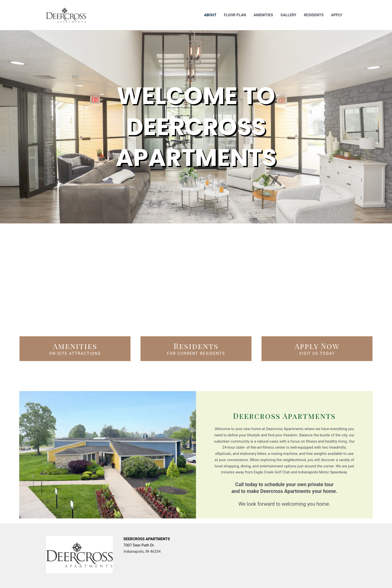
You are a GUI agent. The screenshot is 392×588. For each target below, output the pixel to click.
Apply (337, 15)
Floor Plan (235, 15)
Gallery (288, 15)
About (210, 15)
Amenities (263, 15)
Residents (314, 15)
